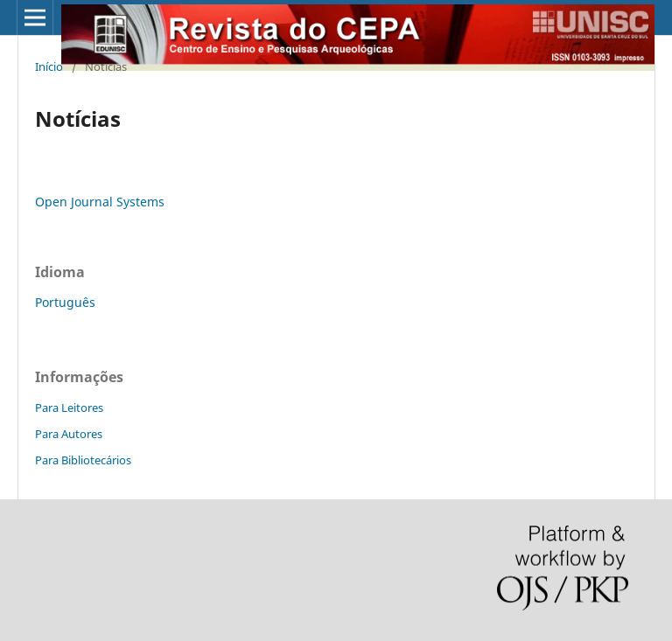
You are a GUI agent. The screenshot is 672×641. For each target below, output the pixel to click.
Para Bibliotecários (83, 460)
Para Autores (69, 434)
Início (49, 66)
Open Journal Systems (100, 202)
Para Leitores (69, 408)
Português (65, 302)
